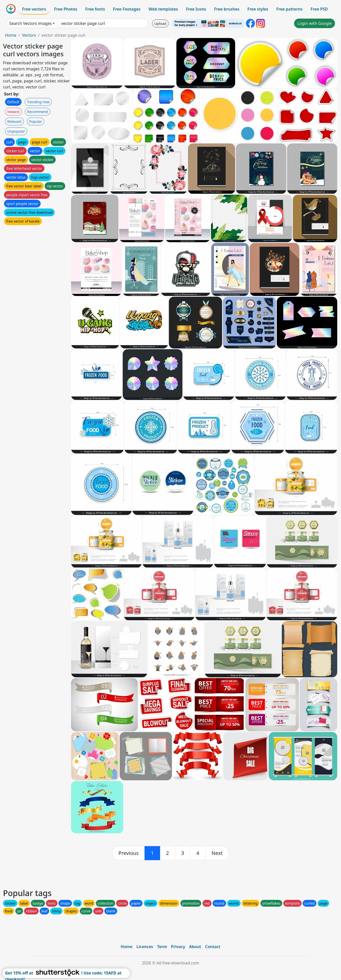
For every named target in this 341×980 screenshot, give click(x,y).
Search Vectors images (30, 23)
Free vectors (34, 9)
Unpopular (16, 131)
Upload (160, 23)
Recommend (38, 112)
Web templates (163, 9)
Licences (145, 947)
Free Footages (127, 9)
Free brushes (227, 9)
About (195, 947)
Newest (13, 112)
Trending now (38, 102)
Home (11, 35)
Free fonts (95, 9)
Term (162, 947)
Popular (36, 121)
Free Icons (196, 9)
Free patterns (289, 9)
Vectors (29, 35)
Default (13, 102)
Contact (213, 947)
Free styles (258, 9)
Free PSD (319, 9)
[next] (217, 853)
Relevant (14, 121)
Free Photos (65, 9)
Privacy (178, 947)
